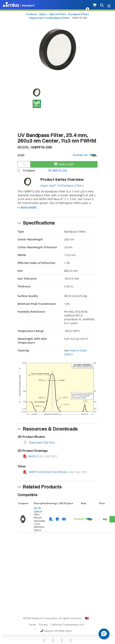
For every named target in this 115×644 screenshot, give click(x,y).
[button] (27, 207)
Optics (43, 14)
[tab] (58, 202)
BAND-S (31, 456)
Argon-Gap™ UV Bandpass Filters (50, 18)
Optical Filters (58, 14)
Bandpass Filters (79, 14)
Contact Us (80, 155)
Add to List (57, 170)
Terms (32, 625)
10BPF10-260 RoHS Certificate (45, 472)
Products (32, 14)
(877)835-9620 (63, 631)
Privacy (43, 625)
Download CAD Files (39, 442)
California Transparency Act (67, 625)
